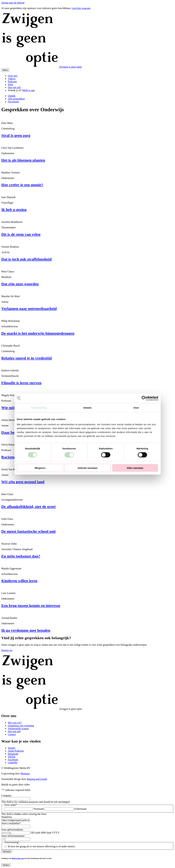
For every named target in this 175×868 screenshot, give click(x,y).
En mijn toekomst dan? (21, 556)
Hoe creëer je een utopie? (22, 185)
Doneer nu (7, 650)
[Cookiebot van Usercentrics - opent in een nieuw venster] (144, 398)
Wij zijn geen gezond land (23, 482)
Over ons (13, 76)
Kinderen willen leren (19, 581)
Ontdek (12, 96)
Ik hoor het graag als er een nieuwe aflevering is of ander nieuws (41, 846)
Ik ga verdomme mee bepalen (26, 630)
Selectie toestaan (87, 468)
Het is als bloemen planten (23, 160)
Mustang (25, 774)
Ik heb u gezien (14, 210)
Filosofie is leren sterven (21, 383)
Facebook (13, 760)
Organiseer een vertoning (21, 726)
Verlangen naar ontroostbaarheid (29, 308)
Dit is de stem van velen (21, 234)
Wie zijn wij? (15, 723)
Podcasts (12, 82)
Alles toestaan (135, 468)
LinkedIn (13, 762)
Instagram (13, 754)
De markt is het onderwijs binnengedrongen (38, 333)
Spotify (12, 748)
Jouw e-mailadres (11, 823)
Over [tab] (136, 408)
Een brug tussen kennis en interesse (31, 605)
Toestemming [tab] (39, 408)
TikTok (12, 757)
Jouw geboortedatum (12, 830)
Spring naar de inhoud (13, 3)
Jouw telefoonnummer (13, 836)
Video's (12, 79)
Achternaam (80, 809)
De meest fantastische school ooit (29, 531)
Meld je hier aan (18, 858)
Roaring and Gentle (37, 779)
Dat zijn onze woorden (20, 284)
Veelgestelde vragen (18, 728)
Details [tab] (88, 408)
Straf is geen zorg (16, 135)
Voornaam (39, 809)
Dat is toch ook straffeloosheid (26, 259)
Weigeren (40, 468)
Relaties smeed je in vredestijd (26, 358)
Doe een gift (14, 87)
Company (6, 796)
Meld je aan (28, 90)
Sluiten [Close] (6, 865)
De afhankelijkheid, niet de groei (28, 507)
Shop (10, 84)
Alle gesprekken (16, 99)
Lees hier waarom (81, 8)
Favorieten (13, 102)
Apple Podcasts (16, 751)
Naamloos (7, 817)
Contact (12, 734)
